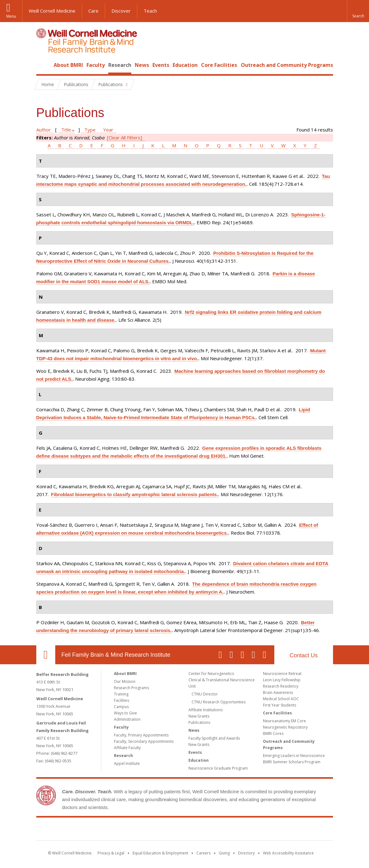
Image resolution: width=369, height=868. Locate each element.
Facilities (122, 700)
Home (43, 65)
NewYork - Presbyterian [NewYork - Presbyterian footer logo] (237, 830)
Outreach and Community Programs (287, 65)
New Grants (199, 716)
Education (185, 65)
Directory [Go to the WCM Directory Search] (246, 853)
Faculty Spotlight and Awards (214, 738)
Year (108, 130)
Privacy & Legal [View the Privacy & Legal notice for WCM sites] (111, 853)
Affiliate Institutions (205, 710)
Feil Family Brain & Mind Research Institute (116, 655)
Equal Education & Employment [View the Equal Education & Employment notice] (160, 853)
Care (93, 11)
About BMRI (68, 65)
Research (120, 65)
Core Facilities (219, 65)
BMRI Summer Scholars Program (292, 762)
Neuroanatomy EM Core (284, 721)
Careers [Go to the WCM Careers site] (203, 853)
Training (121, 694)
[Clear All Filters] (125, 138)
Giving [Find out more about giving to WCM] (224, 853)
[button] (358, 11)
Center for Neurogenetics (211, 674)
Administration (127, 719)
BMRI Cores (273, 733)
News (142, 65)
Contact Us (304, 655)
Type (90, 130)
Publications (199, 722)
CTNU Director (205, 694)
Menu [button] (11, 16)
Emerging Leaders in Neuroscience (294, 756)
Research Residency (281, 686)
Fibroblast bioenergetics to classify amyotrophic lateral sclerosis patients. (135, 494)
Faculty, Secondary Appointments (144, 741)
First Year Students (280, 705)
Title (66, 130)
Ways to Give (125, 713)
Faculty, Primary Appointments (141, 735)
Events (161, 65)
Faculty (96, 65)
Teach (150, 11)
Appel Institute (127, 763)
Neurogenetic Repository (285, 727)
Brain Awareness (278, 692)
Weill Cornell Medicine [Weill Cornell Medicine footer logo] (138, 830)
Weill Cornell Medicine (52, 11)
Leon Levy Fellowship (282, 680)
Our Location (46, 655)
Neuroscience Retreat (282, 674)
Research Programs (131, 688)
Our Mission (125, 681)
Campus (121, 707)
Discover (121, 11)
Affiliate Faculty (127, 748)
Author (44, 130)
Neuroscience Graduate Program (218, 768)
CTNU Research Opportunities (219, 702)
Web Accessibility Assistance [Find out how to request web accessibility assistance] (288, 853)
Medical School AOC (281, 699)
